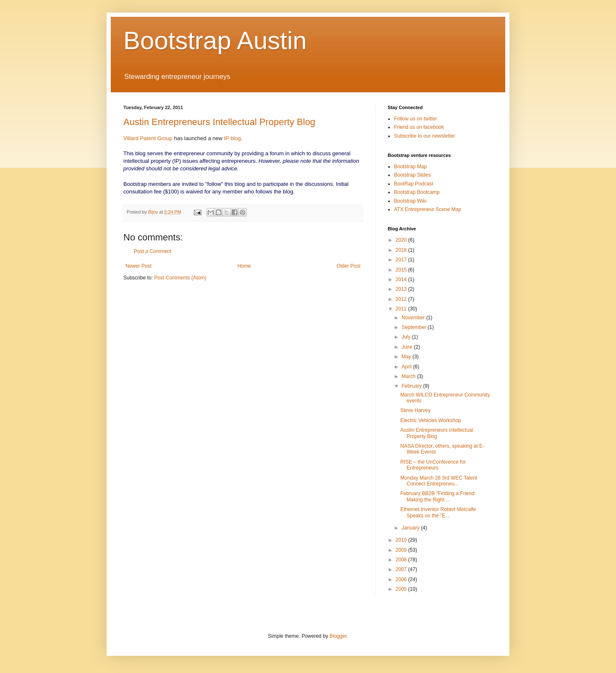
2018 (402, 250)
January (411, 528)
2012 (402, 299)
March (409, 376)
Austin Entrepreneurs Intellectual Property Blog (219, 122)
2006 (402, 579)
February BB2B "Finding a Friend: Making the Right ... (438, 496)
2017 (402, 260)
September (415, 327)
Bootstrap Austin (215, 40)
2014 (402, 279)
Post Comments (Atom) (180, 278)
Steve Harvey (415, 410)
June (408, 347)
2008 (402, 560)
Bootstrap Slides (412, 175)
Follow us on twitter (416, 119)
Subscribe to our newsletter (424, 136)
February (412, 386)
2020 (402, 240)
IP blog (232, 138)
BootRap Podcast (414, 184)
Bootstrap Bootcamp (417, 192)
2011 (402, 309)
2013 (402, 289)
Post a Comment (153, 251)
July (407, 337)
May (407, 357)
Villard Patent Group (148, 138)
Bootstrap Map (410, 167)
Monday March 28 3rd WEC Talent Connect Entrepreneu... (439, 481)
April (407, 367)
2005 (402, 589)
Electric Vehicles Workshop (431, 420)
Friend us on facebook (419, 127)
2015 (402, 270)
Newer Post (138, 266)
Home (244, 266)
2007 (402, 569)
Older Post (348, 266)
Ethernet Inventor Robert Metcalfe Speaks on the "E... (438, 512)
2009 (402, 550)
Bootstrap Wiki (410, 201)
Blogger (338, 636)
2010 (402, 540)
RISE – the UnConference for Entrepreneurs (433, 465)
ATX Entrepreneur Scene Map (428, 209)
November (414, 318)
